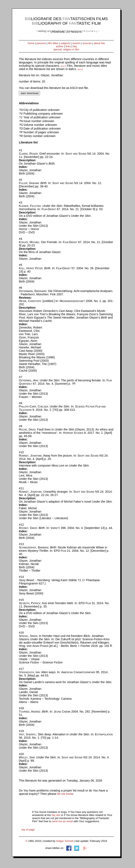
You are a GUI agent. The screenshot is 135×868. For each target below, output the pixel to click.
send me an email (62, 821)
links (68, 46)
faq (75, 46)
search (76, 43)
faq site (56, 815)
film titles (53, 43)
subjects (65, 43)
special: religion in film (66, 49)
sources (87, 43)
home (31, 43)
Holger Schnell (65, 841)
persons (41, 43)
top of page (28, 830)
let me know (65, 794)
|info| (63, 66)
